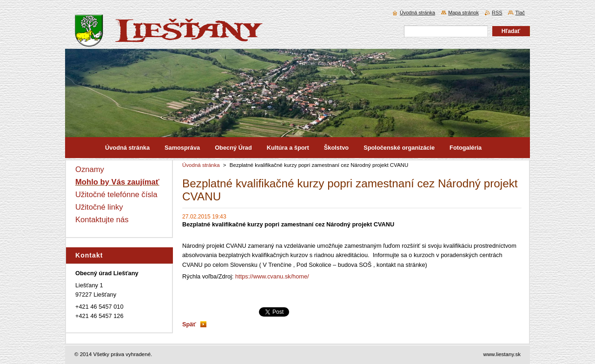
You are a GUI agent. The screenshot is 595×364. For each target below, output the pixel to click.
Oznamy (90, 169)
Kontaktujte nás (102, 220)
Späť (189, 324)
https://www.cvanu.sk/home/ (272, 276)
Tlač (520, 13)
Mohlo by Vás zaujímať (117, 182)
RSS (497, 13)
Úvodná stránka (201, 165)
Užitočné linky (99, 207)
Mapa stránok (463, 13)
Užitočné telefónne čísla (116, 195)
